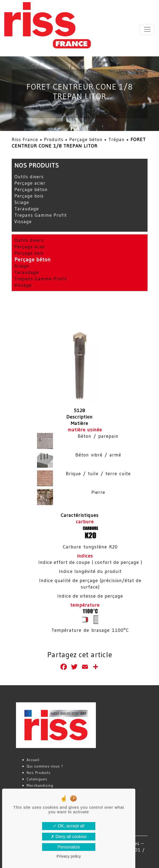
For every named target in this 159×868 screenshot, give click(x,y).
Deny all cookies (69, 837)
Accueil (33, 760)
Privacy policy (69, 856)
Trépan (117, 139)
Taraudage (27, 209)
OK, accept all (69, 826)
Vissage (23, 222)
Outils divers (29, 177)
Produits (54, 139)
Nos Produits (39, 773)
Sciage (22, 202)
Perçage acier (30, 183)
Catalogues (37, 779)
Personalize (69, 847)
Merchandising (40, 785)
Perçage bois (29, 196)
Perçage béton (86, 139)
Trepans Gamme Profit (41, 215)
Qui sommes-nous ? (45, 766)
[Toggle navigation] (147, 29)
